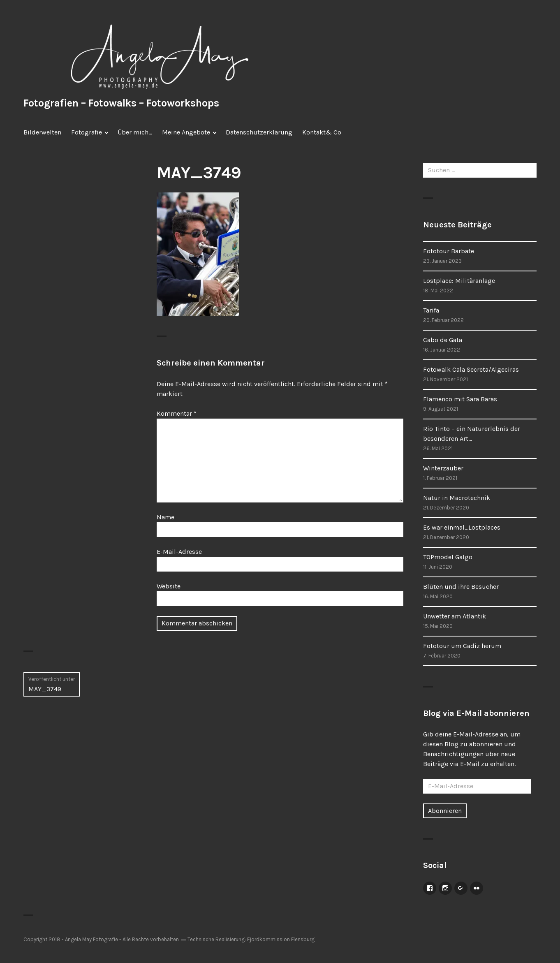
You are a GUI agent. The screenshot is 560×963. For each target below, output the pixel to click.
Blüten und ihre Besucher (461, 587)
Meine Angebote (186, 132)
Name (165, 517)
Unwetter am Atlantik (455, 616)
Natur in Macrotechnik (457, 498)
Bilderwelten (42, 132)
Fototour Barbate (449, 251)
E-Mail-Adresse (179, 552)
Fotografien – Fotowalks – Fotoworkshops (121, 103)
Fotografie (87, 132)
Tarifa (431, 310)
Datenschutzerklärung (259, 132)
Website (169, 586)
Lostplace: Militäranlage (459, 281)
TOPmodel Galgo (448, 557)
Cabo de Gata (443, 340)
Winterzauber (443, 468)
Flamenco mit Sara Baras (460, 399)
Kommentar (177, 413)
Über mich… (135, 132)
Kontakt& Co (322, 132)
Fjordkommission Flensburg (281, 939)
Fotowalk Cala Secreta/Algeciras (471, 369)
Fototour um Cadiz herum (462, 646)
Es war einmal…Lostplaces (462, 527)
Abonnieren (445, 811)
